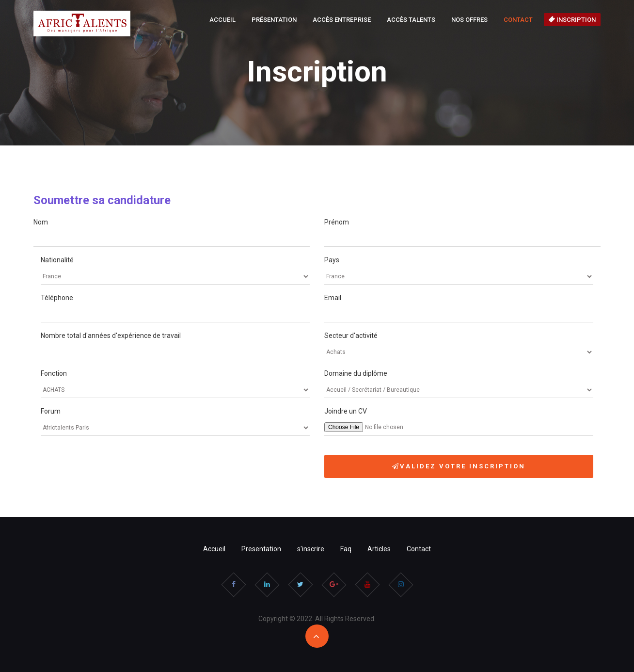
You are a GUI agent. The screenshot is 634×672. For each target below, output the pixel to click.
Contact (518, 20)
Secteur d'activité (351, 336)
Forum (51, 411)
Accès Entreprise (342, 20)
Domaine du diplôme (356, 373)
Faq (346, 549)
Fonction (54, 373)
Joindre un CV (346, 411)
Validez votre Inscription (459, 466)
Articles (379, 549)
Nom (41, 222)
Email (333, 298)
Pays (332, 260)
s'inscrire (311, 549)
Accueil (222, 20)
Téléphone (57, 298)
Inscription (572, 20)
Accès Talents (411, 20)
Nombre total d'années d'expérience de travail (111, 336)
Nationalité (57, 260)
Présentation (274, 20)
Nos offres (469, 20)
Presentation (261, 549)
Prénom (337, 222)
